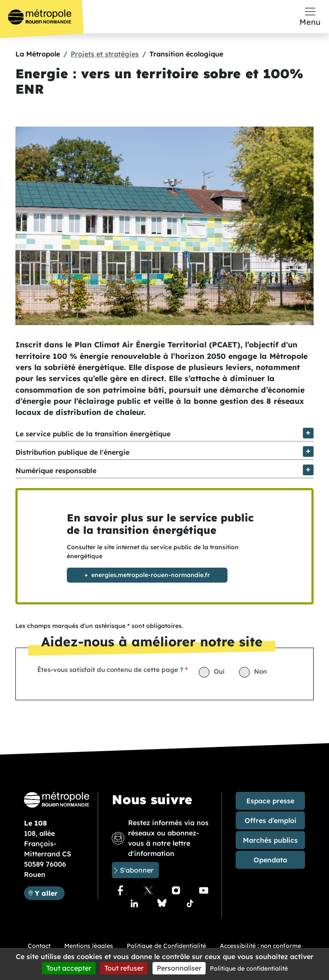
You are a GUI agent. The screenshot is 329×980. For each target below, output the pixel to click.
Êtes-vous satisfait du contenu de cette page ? (110, 670)
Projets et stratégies (105, 54)
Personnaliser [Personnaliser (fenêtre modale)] (179, 968)
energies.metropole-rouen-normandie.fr (151, 575)
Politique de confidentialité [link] (249, 968)
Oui (219, 671)
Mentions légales (89, 946)
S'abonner (137, 870)
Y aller (49, 893)
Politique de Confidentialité (166, 946)
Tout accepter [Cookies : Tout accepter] (69, 968)
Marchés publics (270, 840)
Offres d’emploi (271, 820)
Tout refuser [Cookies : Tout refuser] (124, 968)
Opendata (270, 860)
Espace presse (270, 801)
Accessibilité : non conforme (260, 946)
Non (260, 671)
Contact (39, 946)
